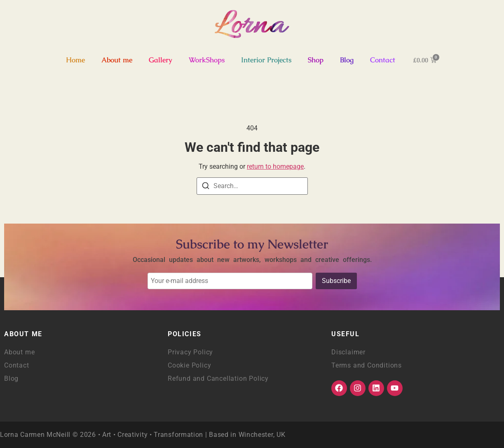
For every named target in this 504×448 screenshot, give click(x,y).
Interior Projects (266, 60)
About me (117, 60)
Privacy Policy (190, 352)
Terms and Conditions (367, 365)
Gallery (161, 60)
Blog (347, 60)
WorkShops (207, 60)
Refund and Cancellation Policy (218, 378)
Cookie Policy (189, 365)
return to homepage (275, 166)
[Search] (206, 187)
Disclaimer (348, 352)
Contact (383, 60)
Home (75, 60)
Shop (316, 60)
